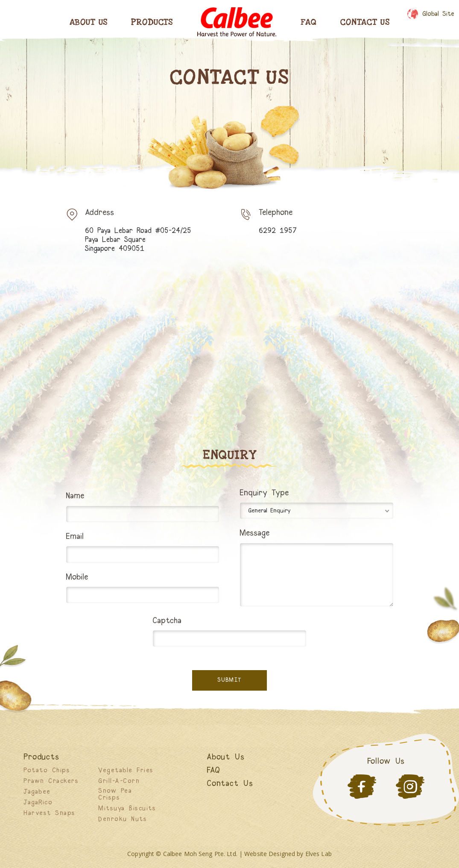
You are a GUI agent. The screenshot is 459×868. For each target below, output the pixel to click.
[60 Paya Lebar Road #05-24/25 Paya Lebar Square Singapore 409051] (230, 350)
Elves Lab (319, 854)
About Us (89, 22)
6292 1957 (278, 231)
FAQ (213, 771)
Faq (309, 22)
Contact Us (365, 22)
